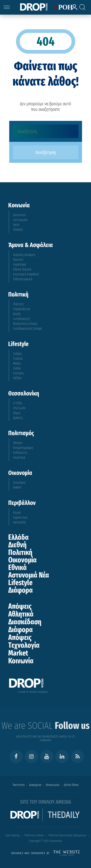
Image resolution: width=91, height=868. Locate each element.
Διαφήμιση (35, 785)
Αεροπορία (20, 265)
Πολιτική (18, 304)
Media (17, 363)
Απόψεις (20, 606)
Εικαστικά (19, 458)
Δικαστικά (19, 215)
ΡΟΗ (62, 7)
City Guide (19, 408)
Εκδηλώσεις (20, 453)
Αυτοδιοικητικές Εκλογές (28, 329)
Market (18, 653)
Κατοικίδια (19, 522)
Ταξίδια (17, 378)
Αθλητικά (21, 614)
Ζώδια (17, 368)
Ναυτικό (18, 260)
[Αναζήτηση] (46, 131)
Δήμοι (17, 413)
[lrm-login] (73, 9)
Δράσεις (18, 418)
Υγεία (16, 225)
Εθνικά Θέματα (22, 269)
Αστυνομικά (20, 220)
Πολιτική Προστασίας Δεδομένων (67, 835)
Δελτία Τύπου (71, 785)
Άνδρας (17, 354)
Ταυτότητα (19, 785)
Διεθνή (17, 545)
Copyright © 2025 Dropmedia (45, 841)
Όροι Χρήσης (13, 835)
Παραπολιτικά (22, 309)
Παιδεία (18, 230)
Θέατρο (18, 443)
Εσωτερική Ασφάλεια (26, 274)
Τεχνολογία (24, 645)
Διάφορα (21, 590)
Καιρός (17, 513)
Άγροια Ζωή (20, 517)
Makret (17, 487)
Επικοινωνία (53, 785)
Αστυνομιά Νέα (29, 575)
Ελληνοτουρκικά (23, 279)
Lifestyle (20, 583)
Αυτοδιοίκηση (21, 319)
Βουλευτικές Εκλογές (25, 324)
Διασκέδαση (25, 622)
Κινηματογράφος (23, 448)
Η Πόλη (18, 403)
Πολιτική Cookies (34, 835)
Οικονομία (19, 483)
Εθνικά (17, 568)
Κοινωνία (21, 661)
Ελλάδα (18, 537)
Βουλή (17, 314)
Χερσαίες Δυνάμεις (24, 255)
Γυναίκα (18, 359)
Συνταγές (18, 373)
